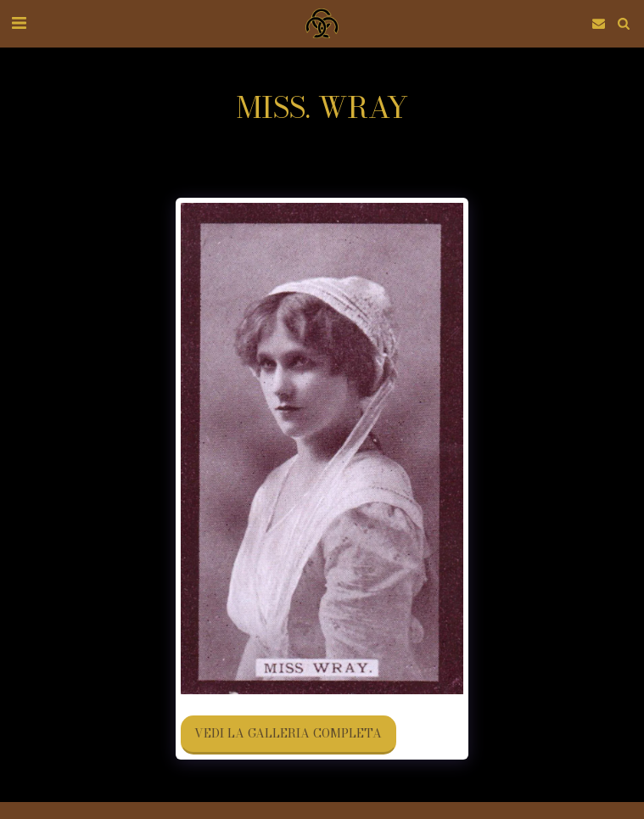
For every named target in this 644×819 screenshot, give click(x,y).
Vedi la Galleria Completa (288, 733)
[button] (19, 22)
